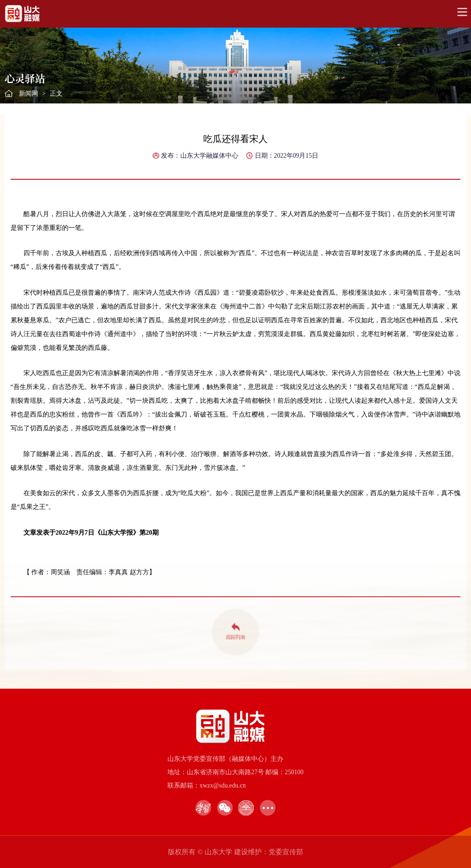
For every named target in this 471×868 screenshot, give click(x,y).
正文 (56, 94)
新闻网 (29, 94)
